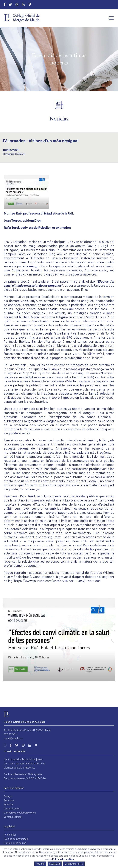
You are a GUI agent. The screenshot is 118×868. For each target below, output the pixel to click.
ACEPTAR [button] (40, 864)
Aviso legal (10, 835)
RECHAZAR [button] (55, 864)
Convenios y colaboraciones (20, 813)
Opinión (20, 154)
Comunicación (12, 809)
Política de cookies (63, 859)
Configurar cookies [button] (74, 864)
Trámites (9, 805)
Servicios (9, 801)
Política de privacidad (16, 839)
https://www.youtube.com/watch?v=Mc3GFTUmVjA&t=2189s (57, 581)
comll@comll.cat (13, 738)
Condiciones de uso (15, 843)
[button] (111, 18)
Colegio (8, 796)
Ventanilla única (13, 817)
